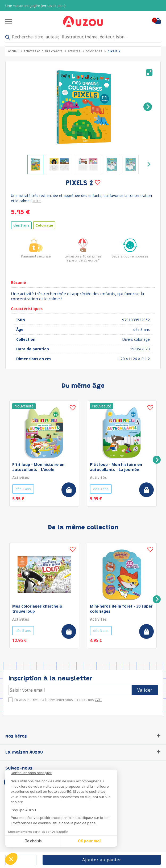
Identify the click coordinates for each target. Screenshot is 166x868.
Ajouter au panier (102, 860)
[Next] (148, 107)
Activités (74, 51)
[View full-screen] (149, 73)
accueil (13, 51)
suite (37, 201)
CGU (98, 700)
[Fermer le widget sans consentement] (64, 773)
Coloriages (94, 51)
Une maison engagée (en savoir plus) (35, 6)
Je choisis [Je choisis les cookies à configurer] (33, 841)
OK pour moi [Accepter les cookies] (89, 841)
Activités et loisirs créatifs (43, 51)
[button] (11, 859)
